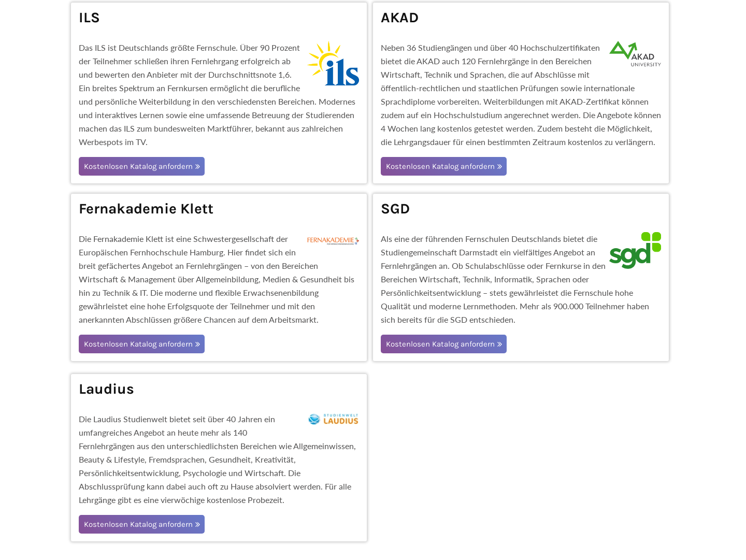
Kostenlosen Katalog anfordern (138, 166)
